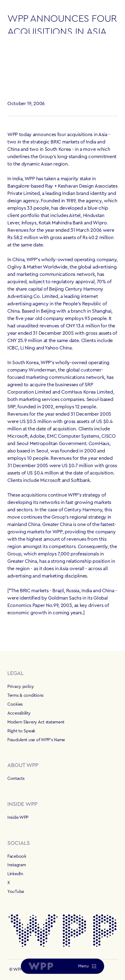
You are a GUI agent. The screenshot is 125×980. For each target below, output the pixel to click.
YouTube (16, 892)
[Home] (41, 966)
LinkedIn (15, 874)
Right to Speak (21, 731)
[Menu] (87, 966)
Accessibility (19, 713)
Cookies (15, 704)
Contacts (16, 779)
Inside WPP (18, 818)
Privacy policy (21, 687)
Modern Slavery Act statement (36, 722)
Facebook (17, 856)
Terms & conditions (25, 696)
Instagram (17, 865)
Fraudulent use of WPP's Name (36, 740)
